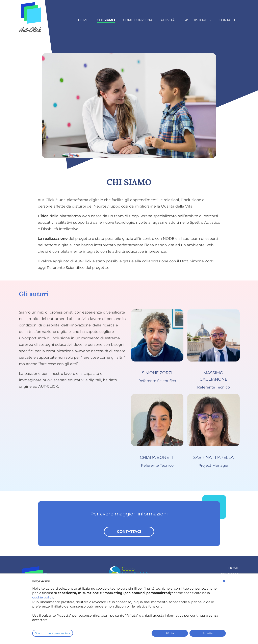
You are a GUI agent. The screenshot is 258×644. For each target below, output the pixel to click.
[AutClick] (31, 17)
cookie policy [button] (43, 597)
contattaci (129, 532)
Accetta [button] (208, 633)
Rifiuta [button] (170, 633)
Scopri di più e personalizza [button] (53, 633)
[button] (224, 581)
